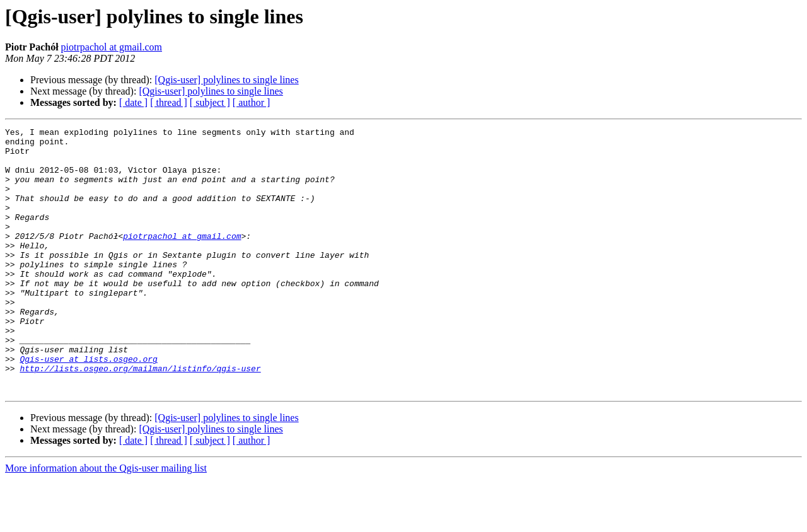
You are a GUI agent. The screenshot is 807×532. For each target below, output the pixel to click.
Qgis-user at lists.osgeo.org (88, 406)
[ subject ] (210, 102)
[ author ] (252, 102)
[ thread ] (169, 102)
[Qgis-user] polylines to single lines (226, 80)
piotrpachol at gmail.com (112, 47)
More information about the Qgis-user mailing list (106, 521)
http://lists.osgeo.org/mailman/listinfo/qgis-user (140, 417)
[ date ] (133, 102)
